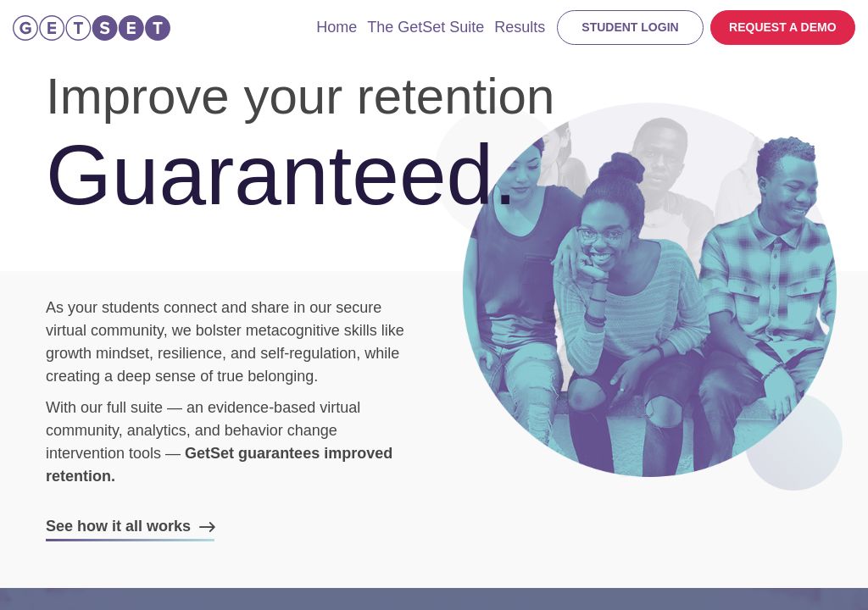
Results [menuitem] (520, 27)
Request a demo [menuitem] (783, 27)
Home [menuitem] (337, 27)
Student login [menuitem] (630, 27)
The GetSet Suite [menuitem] (426, 27)
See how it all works (120, 526)
